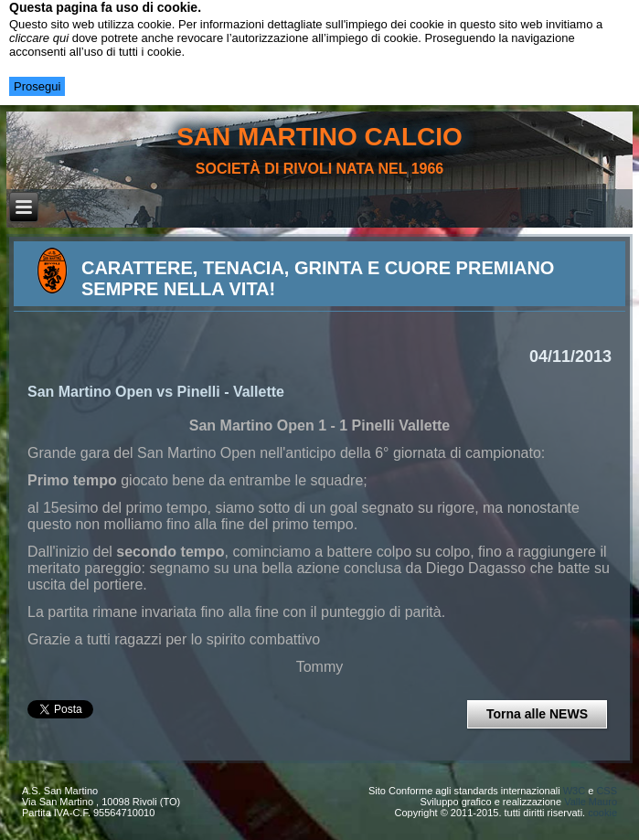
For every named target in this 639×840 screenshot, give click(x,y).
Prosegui (37, 86)
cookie (602, 813)
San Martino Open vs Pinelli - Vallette (156, 392)
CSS (607, 791)
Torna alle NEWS (537, 714)
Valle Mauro (591, 802)
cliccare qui (39, 38)
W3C (574, 791)
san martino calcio (319, 137)
